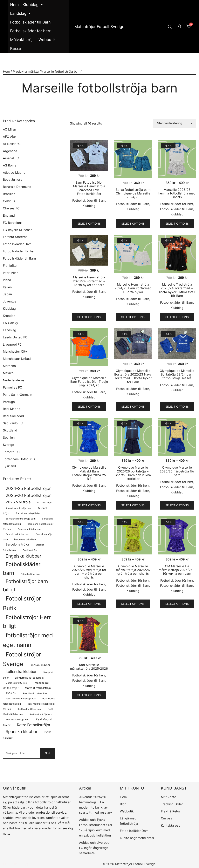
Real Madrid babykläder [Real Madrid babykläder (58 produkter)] (35, 693)
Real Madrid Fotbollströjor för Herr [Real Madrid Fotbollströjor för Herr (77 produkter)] (29, 706)
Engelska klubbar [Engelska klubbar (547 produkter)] (24, 556)
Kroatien (9, 316)
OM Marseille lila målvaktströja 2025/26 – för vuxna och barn (177, 570)
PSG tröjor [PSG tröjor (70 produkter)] (11, 693)
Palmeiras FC (13, 387)
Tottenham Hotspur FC (20, 459)
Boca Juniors (12, 180)
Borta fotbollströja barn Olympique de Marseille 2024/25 (133, 193)
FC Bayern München (18, 230)
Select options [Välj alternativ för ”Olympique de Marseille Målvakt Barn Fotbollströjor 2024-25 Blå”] (89, 505)
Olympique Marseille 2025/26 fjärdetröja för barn (177, 471)
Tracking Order (172, 804)
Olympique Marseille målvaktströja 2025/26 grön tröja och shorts (133, 570)
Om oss (166, 818)
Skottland (10, 430)
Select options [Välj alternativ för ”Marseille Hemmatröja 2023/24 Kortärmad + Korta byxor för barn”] (89, 317)
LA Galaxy (10, 323)
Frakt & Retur (171, 811)
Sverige (8, 445)
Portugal (9, 402)
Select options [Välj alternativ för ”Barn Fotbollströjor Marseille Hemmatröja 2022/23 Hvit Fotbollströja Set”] (89, 224)
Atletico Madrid (14, 173)
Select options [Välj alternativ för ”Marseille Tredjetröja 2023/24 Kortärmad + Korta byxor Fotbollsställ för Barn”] (177, 317)
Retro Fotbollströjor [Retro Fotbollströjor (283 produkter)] (34, 725)
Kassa (15, 48)
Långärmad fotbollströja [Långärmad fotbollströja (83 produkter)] (29, 678)
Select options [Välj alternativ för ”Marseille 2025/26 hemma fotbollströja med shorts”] (177, 224)
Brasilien (9, 194)
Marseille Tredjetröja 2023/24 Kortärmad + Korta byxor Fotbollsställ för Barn (177, 290)
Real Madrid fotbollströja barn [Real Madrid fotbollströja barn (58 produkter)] (21, 699)
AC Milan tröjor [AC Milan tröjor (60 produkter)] (45, 503)
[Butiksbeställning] (175, 123)
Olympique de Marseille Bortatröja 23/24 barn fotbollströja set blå (177, 374)
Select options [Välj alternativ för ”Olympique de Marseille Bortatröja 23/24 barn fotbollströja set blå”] (177, 407)
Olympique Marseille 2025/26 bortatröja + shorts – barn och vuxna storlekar (133, 473)
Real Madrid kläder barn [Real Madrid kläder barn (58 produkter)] (29, 709)
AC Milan (9, 129)
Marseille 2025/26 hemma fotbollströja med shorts (177, 193)
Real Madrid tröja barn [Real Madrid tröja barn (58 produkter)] (41, 714)
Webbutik (47, 40)
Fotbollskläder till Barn (30, 22)
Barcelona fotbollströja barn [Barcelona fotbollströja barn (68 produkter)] (21, 519)
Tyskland (9, 466)
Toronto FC (11, 452)
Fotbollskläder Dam (17, 244)
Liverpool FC (12, 344)
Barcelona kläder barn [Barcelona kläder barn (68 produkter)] (29, 529)
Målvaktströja (22, 40)
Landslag (21, 14)
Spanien (9, 437)
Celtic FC (10, 201)
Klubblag (33, 5)
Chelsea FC (11, 208)
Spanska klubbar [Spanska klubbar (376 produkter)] (22, 732)
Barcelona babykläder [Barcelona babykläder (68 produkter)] (28, 513)
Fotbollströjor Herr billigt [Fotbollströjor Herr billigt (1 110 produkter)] (27, 622)
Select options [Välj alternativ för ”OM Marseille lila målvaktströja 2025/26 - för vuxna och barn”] (177, 604)
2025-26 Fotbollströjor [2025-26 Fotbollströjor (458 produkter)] (28, 495)
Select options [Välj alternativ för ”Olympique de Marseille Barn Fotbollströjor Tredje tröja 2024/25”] (89, 407)
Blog (123, 804)
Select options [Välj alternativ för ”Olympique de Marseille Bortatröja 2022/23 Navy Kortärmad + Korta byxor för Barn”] (133, 407)
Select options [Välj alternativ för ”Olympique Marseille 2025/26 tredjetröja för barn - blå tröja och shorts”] (89, 604)
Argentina (10, 151)
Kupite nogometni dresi (137, 838)
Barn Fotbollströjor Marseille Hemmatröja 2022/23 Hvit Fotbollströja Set (89, 188)
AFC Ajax (10, 137)
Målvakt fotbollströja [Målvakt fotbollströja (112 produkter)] (38, 688)
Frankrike (10, 266)
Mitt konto (169, 797)
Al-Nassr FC (12, 144)
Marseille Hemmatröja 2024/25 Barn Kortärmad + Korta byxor (133, 288)
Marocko (9, 366)
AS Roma (10, 165)
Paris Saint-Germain (17, 395)
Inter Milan (11, 273)
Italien (7, 287)
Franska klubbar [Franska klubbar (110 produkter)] (40, 665)
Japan (7, 294)
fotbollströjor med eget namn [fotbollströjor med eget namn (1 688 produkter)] (28, 640)
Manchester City (15, 351)
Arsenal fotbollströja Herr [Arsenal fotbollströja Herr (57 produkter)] (18, 508)
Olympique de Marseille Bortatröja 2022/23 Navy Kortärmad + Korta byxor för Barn (133, 376)
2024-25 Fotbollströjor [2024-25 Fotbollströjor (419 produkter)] (28, 488)
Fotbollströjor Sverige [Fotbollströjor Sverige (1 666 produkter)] (22, 659)
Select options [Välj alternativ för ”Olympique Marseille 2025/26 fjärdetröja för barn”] (177, 505)
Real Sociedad (13, 416)
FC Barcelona (13, 223)
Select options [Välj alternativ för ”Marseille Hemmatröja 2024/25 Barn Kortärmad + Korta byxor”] (133, 317)
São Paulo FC (13, 423)
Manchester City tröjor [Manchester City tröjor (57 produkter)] (17, 683)
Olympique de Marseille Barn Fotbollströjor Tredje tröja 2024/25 (89, 382)
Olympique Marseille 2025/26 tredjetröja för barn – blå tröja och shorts (89, 572)
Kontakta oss (170, 825)
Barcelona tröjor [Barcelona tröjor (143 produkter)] (17, 544)
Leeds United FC (15, 337)
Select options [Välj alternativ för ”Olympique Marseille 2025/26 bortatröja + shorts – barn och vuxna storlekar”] (133, 505)
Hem (14, 5)
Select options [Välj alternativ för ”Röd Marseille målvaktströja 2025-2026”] (89, 695)
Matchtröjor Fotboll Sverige (99, 27)
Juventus (10, 301)
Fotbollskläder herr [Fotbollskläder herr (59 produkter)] (30, 574)
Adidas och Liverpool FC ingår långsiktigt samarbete (95, 848)
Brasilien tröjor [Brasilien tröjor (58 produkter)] (30, 550)
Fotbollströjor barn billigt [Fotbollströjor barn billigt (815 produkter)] (25, 585)
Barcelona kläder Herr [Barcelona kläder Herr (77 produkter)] (17, 534)
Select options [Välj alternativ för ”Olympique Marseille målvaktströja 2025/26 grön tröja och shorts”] (133, 604)
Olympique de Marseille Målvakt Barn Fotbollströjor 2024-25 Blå (89, 473)
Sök (48, 753)
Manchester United (17, 359)
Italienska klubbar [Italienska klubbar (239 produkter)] (21, 672)
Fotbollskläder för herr (30, 31)
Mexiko (8, 373)
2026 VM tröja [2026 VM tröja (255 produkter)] (18, 502)
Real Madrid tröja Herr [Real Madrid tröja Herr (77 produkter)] (17, 719)
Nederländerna (14, 380)
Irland (7, 280)
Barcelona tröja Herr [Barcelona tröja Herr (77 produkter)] (25, 539)
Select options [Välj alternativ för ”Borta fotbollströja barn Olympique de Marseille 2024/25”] (133, 224)
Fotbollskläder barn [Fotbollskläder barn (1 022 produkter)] (22, 569)
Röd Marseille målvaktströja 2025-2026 (89, 667)
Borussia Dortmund (17, 187)
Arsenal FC (11, 158)
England (9, 215)
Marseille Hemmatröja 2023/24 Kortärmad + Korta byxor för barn (89, 281)
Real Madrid (12, 409)
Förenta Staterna (15, 237)
